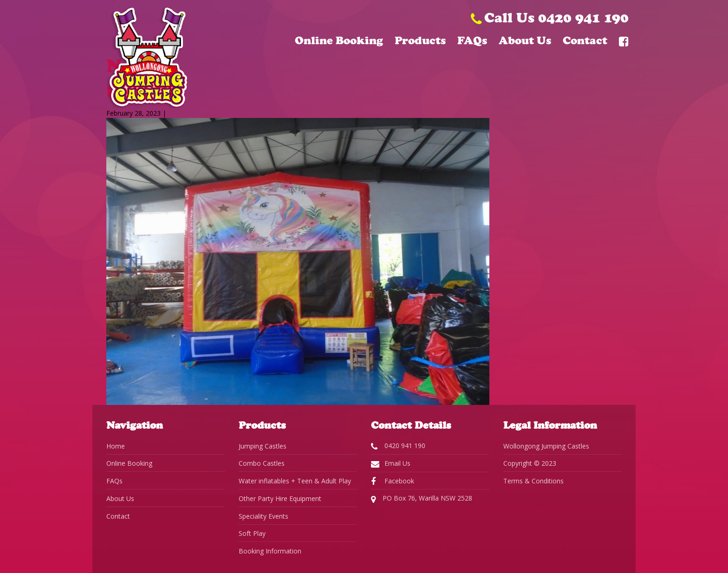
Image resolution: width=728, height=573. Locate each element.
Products (420, 40)
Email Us (391, 463)
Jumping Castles (263, 446)
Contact (585, 40)
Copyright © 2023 (530, 463)
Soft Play (252, 533)
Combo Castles (262, 463)
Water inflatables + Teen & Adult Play (295, 481)
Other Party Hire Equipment (280, 498)
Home (116, 446)
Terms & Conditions (533, 481)
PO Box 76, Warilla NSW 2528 (422, 499)
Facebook (393, 481)
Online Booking (339, 40)
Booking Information (270, 551)
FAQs (472, 40)
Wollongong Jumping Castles (546, 446)
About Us (525, 40)
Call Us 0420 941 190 (550, 17)
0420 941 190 (398, 446)
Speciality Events (263, 516)
